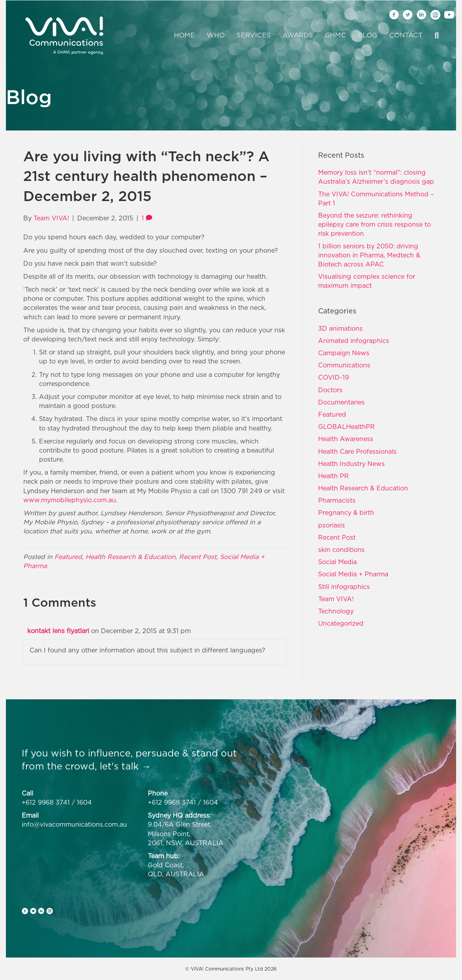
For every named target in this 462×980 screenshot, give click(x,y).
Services (254, 35)
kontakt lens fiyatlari (58, 631)
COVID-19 (333, 377)
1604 (84, 802)
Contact (406, 35)
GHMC (335, 35)
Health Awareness (346, 439)
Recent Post (198, 557)
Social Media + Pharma (353, 574)
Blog (368, 35)
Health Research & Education (130, 557)
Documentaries (341, 402)
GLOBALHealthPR (346, 427)
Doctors (330, 390)
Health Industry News (351, 464)
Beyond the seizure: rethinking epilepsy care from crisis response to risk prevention (374, 224)
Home (184, 35)
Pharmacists (337, 500)
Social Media (337, 562)
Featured (68, 557)
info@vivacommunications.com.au (74, 824)
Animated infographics (354, 341)
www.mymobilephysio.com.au (70, 500)
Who (216, 35)
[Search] (434, 35)
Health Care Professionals (357, 451)
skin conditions (341, 550)
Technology (336, 611)
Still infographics (344, 587)
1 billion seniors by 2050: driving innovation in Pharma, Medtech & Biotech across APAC (369, 255)
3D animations (340, 328)
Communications (344, 365)
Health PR (333, 476)
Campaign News (344, 353)
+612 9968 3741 (46, 802)
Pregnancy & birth (346, 512)
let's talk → (125, 766)
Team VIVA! (336, 599)
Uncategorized (341, 623)
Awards (298, 35)
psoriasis (332, 525)
